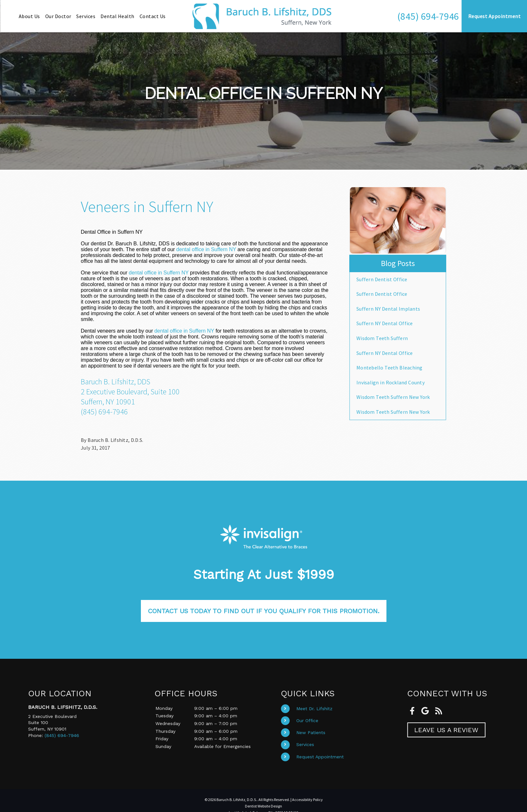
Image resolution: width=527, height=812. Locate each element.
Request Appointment (320, 757)
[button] (428, 16)
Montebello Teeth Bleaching (390, 368)
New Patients (311, 732)
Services (305, 744)
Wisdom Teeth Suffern (382, 338)
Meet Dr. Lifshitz (314, 709)
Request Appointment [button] (495, 16)
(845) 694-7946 (428, 16)
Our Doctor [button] (58, 16)
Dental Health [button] (117, 16)
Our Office (307, 721)
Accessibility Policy (307, 800)
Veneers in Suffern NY (147, 207)
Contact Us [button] (153, 16)
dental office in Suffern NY (206, 249)
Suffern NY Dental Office (385, 323)
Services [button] (86, 16)
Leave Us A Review (446, 730)
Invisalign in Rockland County (390, 382)
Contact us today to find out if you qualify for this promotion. (264, 611)
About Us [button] (29, 16)
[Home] (264, 16)
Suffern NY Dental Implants (388, 309)
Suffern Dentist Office (382, 279)
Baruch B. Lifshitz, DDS (116, 382)
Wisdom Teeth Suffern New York (393, 397)
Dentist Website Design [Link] (263, 806)
